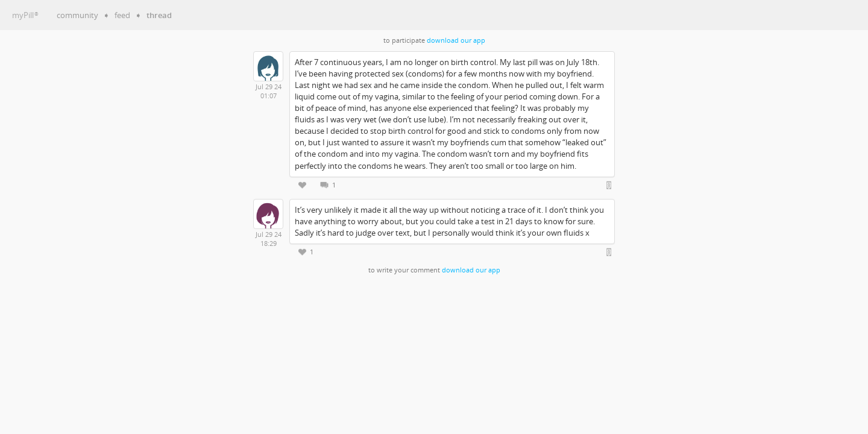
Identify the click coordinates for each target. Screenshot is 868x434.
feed (122, 15)
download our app (456, 40)
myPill (25, 15)
